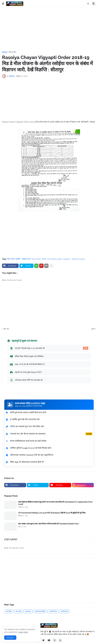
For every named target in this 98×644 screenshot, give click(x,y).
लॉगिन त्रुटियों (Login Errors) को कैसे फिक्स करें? (29, 448)
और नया (6, 329)
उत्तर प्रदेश (18, 611)
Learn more (23, 632)
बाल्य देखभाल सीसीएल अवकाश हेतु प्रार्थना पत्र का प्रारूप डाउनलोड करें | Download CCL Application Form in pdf (55, 503)
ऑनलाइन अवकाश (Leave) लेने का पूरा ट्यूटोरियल (29, 455)
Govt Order (36, 259)
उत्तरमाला (28, 611)
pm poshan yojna (55, 259)
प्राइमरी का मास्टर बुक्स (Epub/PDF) (26, 372)
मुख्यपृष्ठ (5, 52)
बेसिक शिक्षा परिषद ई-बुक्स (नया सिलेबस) (27, 356)
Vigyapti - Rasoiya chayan (74, 259)
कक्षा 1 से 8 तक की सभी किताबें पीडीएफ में (27, 364)
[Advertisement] (49, 29)
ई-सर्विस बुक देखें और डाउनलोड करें (23, 419)
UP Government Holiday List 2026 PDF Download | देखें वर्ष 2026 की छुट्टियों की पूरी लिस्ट (52, 513)
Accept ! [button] (10, 638)
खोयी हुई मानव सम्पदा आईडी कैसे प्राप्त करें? (26, 412)
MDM (44, 259)
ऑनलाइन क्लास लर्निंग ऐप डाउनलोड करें (26, 380)
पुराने (93, 329)
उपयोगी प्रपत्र (53, 611)
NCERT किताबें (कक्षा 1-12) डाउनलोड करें (49, 348)
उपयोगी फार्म (64, 611)
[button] (3, 4)
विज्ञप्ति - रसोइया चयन (23, 259)
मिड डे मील (12, 52)
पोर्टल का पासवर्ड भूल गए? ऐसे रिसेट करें (25, 426)
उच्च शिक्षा (9, 611)
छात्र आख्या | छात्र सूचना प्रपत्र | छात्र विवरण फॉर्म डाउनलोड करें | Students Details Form (48, 524)
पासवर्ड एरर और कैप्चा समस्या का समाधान (49, 434)
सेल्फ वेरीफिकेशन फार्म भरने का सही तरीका (26, 441)
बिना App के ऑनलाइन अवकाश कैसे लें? (25, 462)
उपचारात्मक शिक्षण (40, 611)
